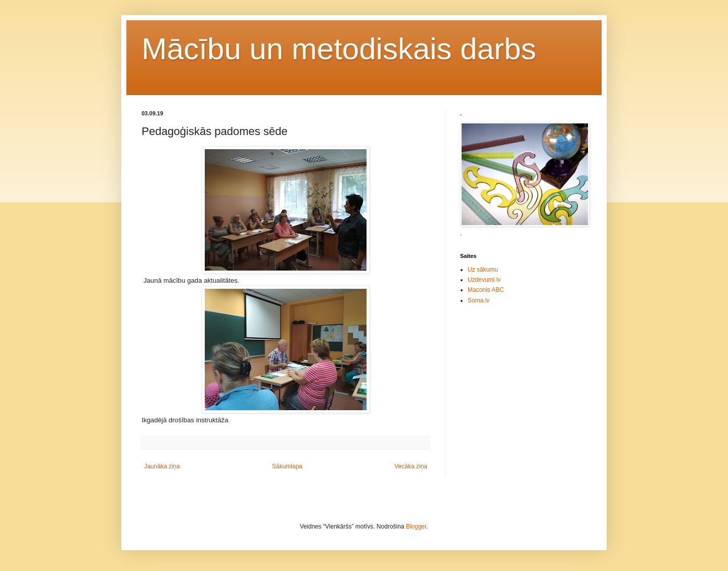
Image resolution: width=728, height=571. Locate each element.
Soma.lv (479, 300)
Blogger (416, 526)
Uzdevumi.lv (484, 280)
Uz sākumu (483, 270)
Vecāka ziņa (411, 466)
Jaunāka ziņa (162, 466)
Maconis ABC (486, 290)
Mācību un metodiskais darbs (339, 49)
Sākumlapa (287, 466)
